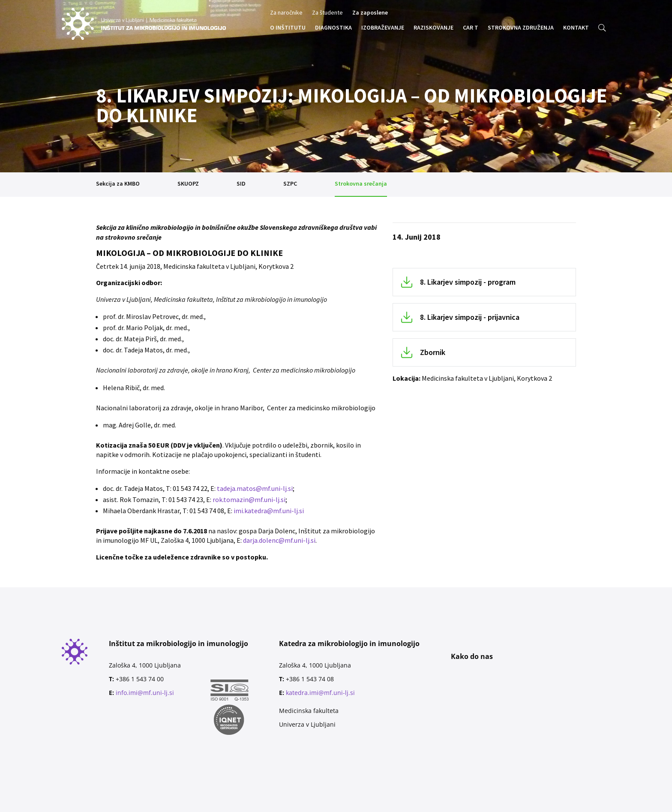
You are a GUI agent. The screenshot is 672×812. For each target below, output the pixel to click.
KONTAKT (576, 28)
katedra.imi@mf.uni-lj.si (320, 693)
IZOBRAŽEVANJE (383, 28)
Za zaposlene (370, 13)
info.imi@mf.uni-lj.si (145, 693)
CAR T (471, 28)
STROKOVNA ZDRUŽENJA (521, 28)
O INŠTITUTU (288, 28)
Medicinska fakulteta (309, 711)
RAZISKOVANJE (433, 28)
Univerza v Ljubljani (307, 724)
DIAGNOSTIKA (333, 28)
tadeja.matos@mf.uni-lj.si (255, 488)
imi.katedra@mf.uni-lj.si (269, 511)
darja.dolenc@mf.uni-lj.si (279, 540)
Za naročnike (286, 13)
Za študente (327, 13)
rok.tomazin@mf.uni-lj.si (249, 499)
